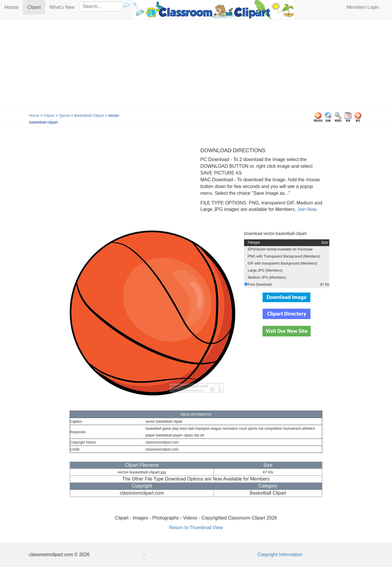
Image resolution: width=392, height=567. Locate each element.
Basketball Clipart (89, 115)
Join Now (306, 209)
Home (11, 7)
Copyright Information (280, 555)
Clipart (36, 7)
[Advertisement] (196, 66)
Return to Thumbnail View (196, 528)
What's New (62, 7)
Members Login (363, 7)
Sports (64, 115)
